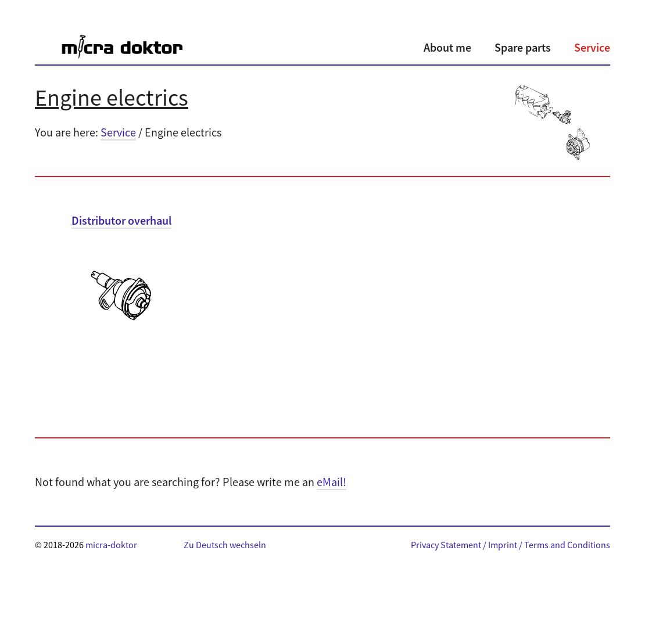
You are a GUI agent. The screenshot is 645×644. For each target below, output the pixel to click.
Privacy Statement (446, 545)
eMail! (332, 482)
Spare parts (523, 47)
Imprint (503, 545)
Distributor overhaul (121, 220)
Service (592, 47)
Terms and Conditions (567, 545)
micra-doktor (111, 545)
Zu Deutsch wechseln (225, 545)
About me (447, 47)
